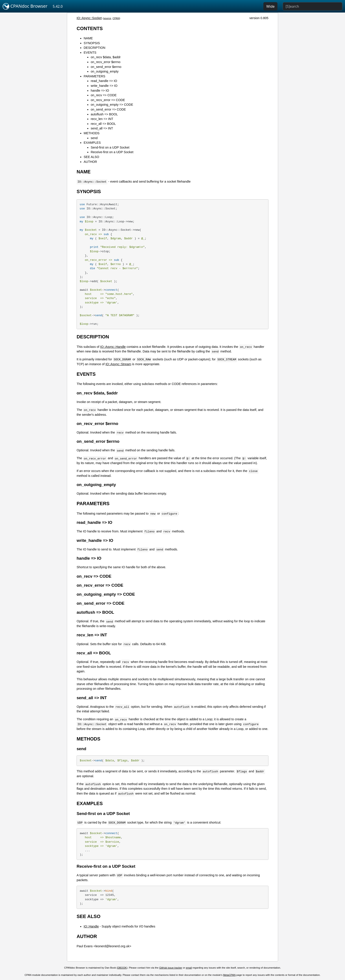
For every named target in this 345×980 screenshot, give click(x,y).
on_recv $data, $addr (106, 57)
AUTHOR (90, 162)
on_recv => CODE (104, 95)
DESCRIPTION (94, 48)
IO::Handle (91, 926)
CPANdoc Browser (25, 6)
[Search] (313, 6)
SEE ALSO (91, 157)
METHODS (92, 133)
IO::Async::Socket (89, 18)
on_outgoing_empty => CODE (112, 105)
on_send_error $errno (106, 67)
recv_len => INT (102, 119)
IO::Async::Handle (113, 347)
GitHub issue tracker (171, 968)
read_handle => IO (104, 81)
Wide (270, 6)
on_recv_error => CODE (108, 100)
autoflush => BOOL (104, 114)
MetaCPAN (229, 975)
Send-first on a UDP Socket (110, 147)
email (189, 968)
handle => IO (100, 91)
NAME (88, 38)
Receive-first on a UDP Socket (112, 152)
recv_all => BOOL (103, 124)
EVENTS (90, 53)
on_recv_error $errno (106, 62)
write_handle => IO (104, 86)
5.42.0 (58, 6)
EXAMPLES (92, 143)
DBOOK (122, 968)
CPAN (116, 18)
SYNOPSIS (92, 43)
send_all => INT (102, 128)
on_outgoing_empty (105, 71)
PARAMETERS (94, 76)
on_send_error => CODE (108, 109)
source (107, 18)
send (94, 138)
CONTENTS (90, 28)
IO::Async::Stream (118, 364)
